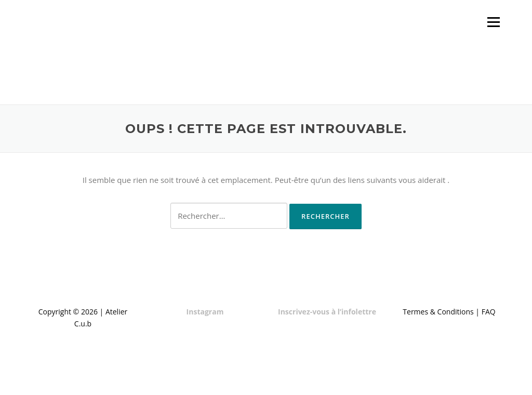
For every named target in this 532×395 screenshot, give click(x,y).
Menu (493, 22)
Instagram (205, 312)
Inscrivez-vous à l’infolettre (327, 312)
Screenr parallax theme (410, 378)
